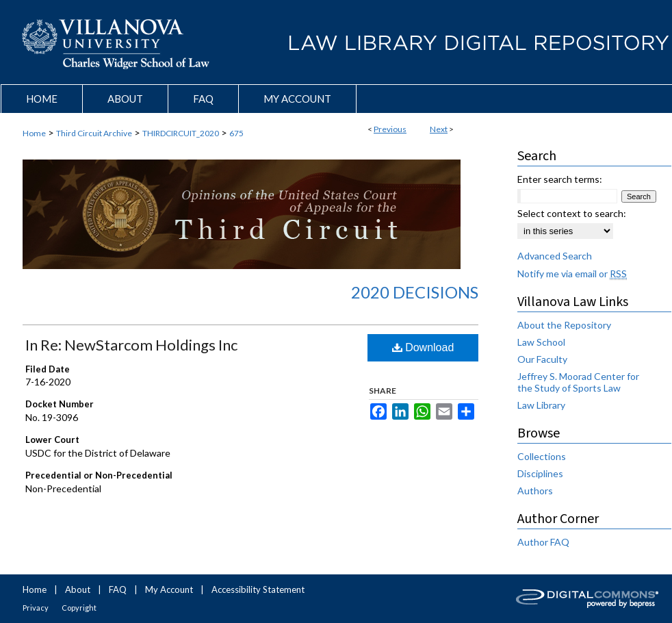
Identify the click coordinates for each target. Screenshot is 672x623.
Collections (542, 456)
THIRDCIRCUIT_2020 (181, 133)
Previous (390, 129)
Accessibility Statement (258, 589)
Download (423, 347)
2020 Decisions (415, 292)
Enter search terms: (560, 179)
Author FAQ (543, 542)
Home (34, 133)
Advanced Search (555, 256)
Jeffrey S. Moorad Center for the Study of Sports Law (578, 382)
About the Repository (564, 325)
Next (439, 129)
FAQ (118, 589)
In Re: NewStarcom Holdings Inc (131, 345)
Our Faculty (542, 359)
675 (236, 133)
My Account (169, 589)
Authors (535, 491)
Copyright (79, 608)
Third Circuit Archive (94, 133)
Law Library (541, 405)
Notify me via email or (572, 274)
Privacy (36, 608)
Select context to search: (572, 213)
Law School (541, 342)
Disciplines (540, 473)
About (78, 589)
